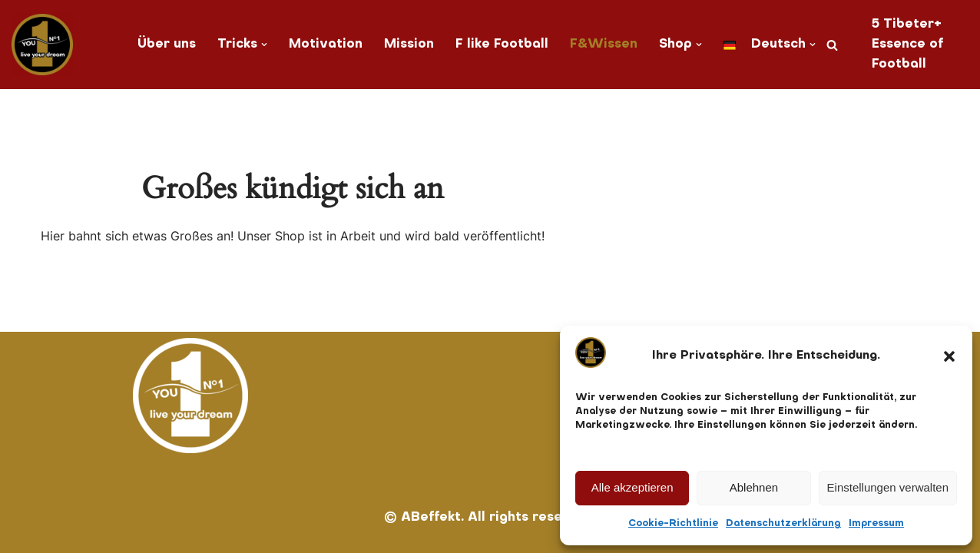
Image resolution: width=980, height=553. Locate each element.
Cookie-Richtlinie (673, 524)
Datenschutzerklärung (783, 524)
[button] (949, 356)
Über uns (167, 45)
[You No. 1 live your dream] (42, 45)
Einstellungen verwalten (888, 487)
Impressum (876, 524)
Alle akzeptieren (632, 487)
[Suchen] (832, 45)
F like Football (502, 45)
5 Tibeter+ (907, 25)
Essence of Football (907, 55)
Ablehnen (754, 487)
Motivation (326, 45)
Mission (409, 45)
